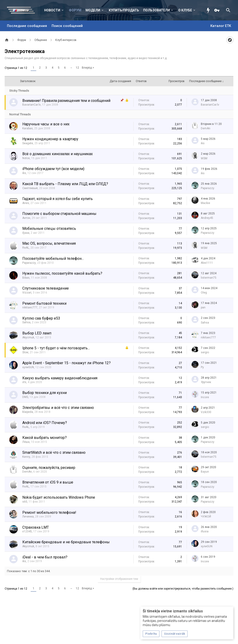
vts (24, 382)
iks (203, 143)
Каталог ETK (221, 26)
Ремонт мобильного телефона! (49, 512)
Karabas (28, 128)
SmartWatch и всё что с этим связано (54, 452)
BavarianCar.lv (31, 105)
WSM (204, 158)
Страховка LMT (36, 527)
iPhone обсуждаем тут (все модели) (53, 169)
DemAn (206, 128)
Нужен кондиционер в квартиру (50, 139)
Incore (205, 397)
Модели (93, 10)
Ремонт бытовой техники (44, 303)
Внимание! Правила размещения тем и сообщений (66, 101)
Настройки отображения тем (119, 579)
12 (77, 68)
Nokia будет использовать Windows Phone (59, 497)
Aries (26, 203)
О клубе (185, 10)
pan (203, 307)
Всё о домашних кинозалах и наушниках (58, 154)
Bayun (205, 472)
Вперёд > (88, 68)
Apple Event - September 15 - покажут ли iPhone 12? (66, 363)
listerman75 (209, 278)
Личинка (28, 517)
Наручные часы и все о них (46, 124)
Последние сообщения (27, 26)
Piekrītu (151, 634)
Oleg (204, 293)
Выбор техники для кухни (45, 393)
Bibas (26, 278)
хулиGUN (28, 367)
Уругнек (206, 382)
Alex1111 (207, 263)
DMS (25, 397)
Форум (75, 10)
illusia (205, 531)
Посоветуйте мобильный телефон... (53, 259)
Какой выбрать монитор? (45, 438)
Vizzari (27, 293)
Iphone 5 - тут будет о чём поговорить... (56, 348)
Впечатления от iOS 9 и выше (48, 482)
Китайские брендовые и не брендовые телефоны (66, 542)
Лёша (26, 442)
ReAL (26, 248)
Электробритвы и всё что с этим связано (58, 408)
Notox (26, 158)
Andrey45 (207, 218)
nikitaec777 (30, 307)
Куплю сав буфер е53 (41, 318)
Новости (52, 10)
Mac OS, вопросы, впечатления (49, 243)
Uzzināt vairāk (175, 634)
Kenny (26, 457)
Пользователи (157, 10)
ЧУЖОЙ (206, 517)
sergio (205, 352)
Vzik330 (206, 412)
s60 (25, 502)
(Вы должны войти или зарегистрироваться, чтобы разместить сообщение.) (183, 589)
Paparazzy (208, 188)
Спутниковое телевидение (46, 288)
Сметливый (30, 188)
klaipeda (28, 412)
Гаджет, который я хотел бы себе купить (58, 199)
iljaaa (26, 233)
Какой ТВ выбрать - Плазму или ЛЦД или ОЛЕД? (65, 184)
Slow (25, 352)
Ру (202, 367)
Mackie (205, 203)
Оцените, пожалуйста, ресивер (49, 468)
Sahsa (26, 322)
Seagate (28, 143)
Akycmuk (28, 337)
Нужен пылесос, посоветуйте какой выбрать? (62, 273)
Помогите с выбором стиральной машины (59, 214)
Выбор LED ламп (37, 333)
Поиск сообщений (67, 26)
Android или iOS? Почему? (45, 423)
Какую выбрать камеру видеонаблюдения (60, 378)
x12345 (27, 531)
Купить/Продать (124, 10)
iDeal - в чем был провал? (45, 557)
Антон (26, 218)
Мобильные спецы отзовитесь (49, 229)
